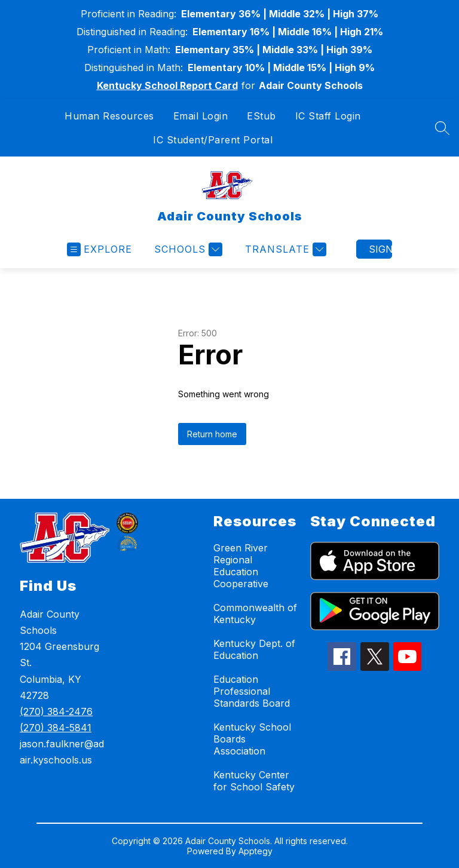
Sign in (380, 249)
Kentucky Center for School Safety (254, 781)
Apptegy (255, 851)
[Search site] (442, 128)
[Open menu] (100, 249)
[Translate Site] (284, 249)
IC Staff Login (328, 116)
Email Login (201, 116)
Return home (212, 434)
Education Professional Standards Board (252, 691)
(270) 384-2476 (56, 711)
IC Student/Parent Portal (213, 140)
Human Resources (109, 116)
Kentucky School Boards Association (252, 739)
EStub (261, 116)
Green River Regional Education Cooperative (241, 566)
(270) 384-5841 (56, 728)
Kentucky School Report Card (167, 85)
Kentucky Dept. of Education (254, 649)
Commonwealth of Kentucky (255, 614)
